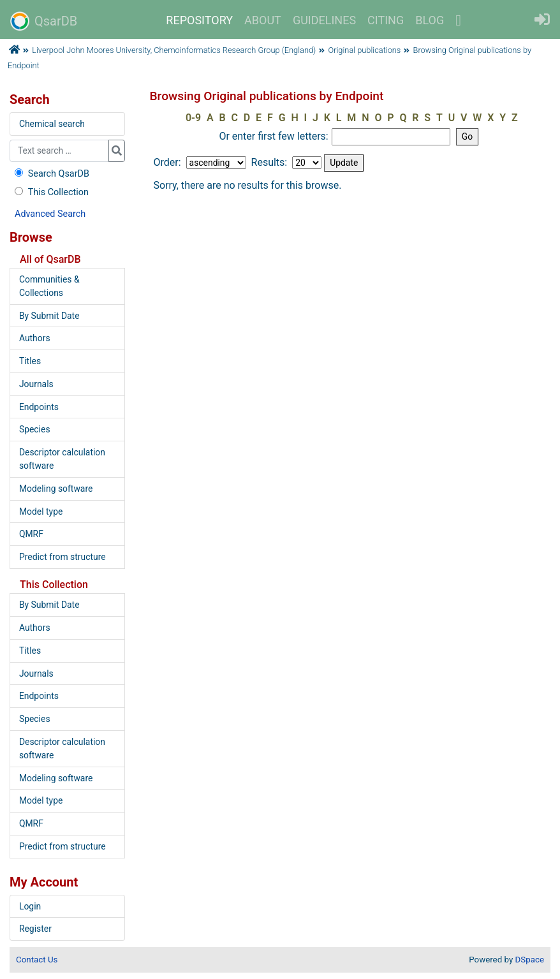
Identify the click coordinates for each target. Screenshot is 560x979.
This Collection (50, 192)
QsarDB (44, 21)
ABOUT (263, 20)
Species (35, 429)
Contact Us (37, 960)
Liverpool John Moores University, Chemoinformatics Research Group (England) (174, 50)
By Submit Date (49, 316)
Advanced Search (50, 214)
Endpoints (39, 407)
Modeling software (56, 489)
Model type (41, 512)
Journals (36, 384)
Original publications (365, 50)
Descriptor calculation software (62, 459)
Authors (35, 338)
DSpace (530, 960)
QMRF (31, 534)
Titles (30, 361)
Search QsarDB (51, 174)
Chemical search (52, 124)
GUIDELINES (324, 20)
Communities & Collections (49, 286)
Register (35, 929)
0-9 (193, 118)
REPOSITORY (199, 20)
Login (30, 906)
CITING (386, 20)
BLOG (430, 20)
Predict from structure (63, 557)
